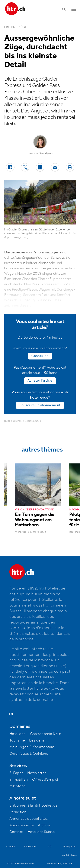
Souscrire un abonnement (40, 405)
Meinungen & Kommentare (32, 747)
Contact (16, 832)
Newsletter (37, 773)
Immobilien (19, 780)
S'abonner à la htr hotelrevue (34, 805)
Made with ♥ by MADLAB (60, 864)
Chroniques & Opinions (29, 754)
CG (50, 847)
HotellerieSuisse (41, 832)
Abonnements (22, 825)
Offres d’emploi (45, 780)
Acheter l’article (40, 381)
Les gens (37, 740)
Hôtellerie (18, 734)
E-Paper (16, 773)
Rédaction (18, 812)
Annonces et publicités (29, 819)
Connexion (40, 356)
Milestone (18, 786)
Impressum (30, 847)
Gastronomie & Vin (46, 734)
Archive (44, 825)
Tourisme (17, 740)
